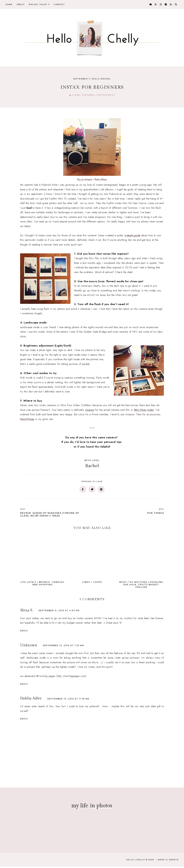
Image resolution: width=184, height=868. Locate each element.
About (23, 5)
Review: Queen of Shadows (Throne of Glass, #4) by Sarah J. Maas (54, 513)
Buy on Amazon (85, 181)
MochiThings (27, 420)
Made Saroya (168, 861)
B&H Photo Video (144, 411)
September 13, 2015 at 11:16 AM (68, 700)
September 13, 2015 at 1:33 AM (63, 646)
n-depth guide (133, 236)
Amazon (90, 411)
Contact (65, 5)
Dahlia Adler (31, 700)
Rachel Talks (41, 5)
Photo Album (101, 181)
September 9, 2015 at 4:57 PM (59, 612)
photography (106, 96)
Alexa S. (27, 611)
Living (76, 96)
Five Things (130, 512)
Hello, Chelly (136, 861)
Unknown (29, 646)
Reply (24, 632)
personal (88, 96)
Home (10, 5)
